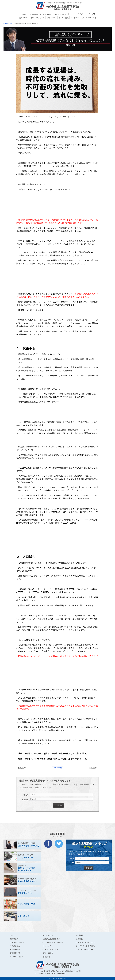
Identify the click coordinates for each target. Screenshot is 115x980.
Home (12, 935)
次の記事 (93, 768)
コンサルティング (77, 18)
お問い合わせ (91, 18)
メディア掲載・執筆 (51, 950)
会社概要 (79, 935)
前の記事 (22, 768)
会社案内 (46, 957)
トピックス (47, 946)
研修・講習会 (48, 953)
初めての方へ (24, 18)
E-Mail (25, 800)
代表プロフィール (38, 18)
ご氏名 (25, 795)
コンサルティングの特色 (85, 946)
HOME (6, 24)
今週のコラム (52, 18)
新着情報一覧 (15, 953)
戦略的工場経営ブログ (51, 939)
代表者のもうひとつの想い (86, 942)
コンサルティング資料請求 (53, 942)
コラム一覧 (57, 768)
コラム (12, 24)
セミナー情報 (64, 18)
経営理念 (79, 939)
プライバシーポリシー (84, 950)
